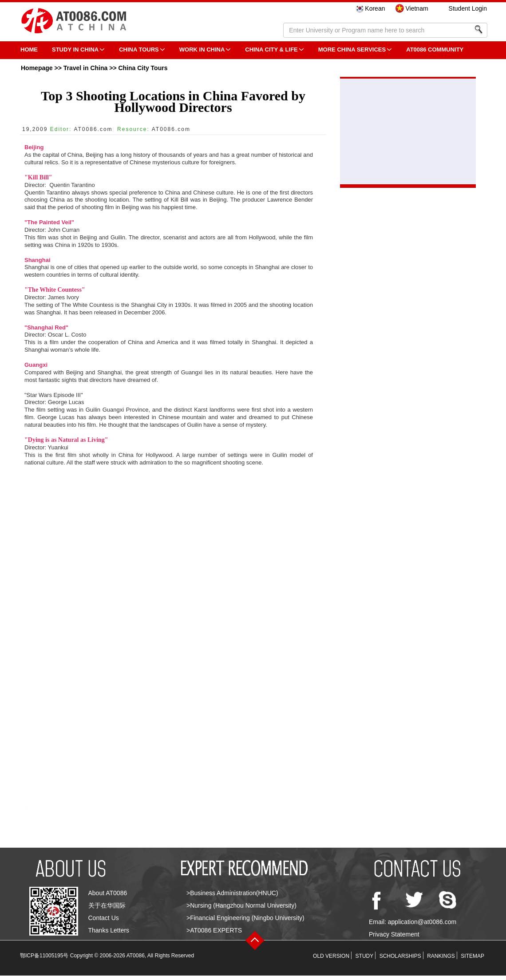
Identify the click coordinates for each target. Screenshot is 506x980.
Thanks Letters (109, 930)
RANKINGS (441, 956)
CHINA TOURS (139, 50)
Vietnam (417, 8)
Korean (375, 8)
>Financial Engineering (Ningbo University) (245, 918)
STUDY (365, 956)
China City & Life (271, 50)
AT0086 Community (435, 50)
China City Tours (143, 68)
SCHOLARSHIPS (400, 956)
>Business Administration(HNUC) (232, 893)
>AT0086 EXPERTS (214, 930)
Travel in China (86, 68)
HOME (29, 50)
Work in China (202, 50)
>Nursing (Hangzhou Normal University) (241, 905)
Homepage (37, 68)
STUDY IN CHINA (75, 50)
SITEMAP (472, 956)
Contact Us (104, 918)
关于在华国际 (107, 905)
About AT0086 (108, 893)
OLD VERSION (331, 956)
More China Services (352, 50)
